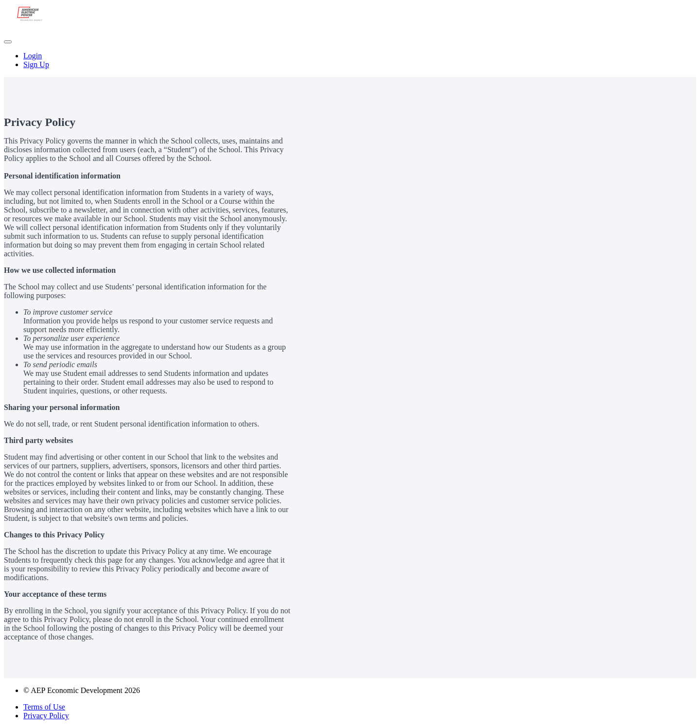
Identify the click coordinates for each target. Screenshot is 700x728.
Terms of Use (44, 707)
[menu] (350, 60)
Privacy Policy (46, 716)
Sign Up (36, 64)
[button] (8, 42)
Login (33, 56)
